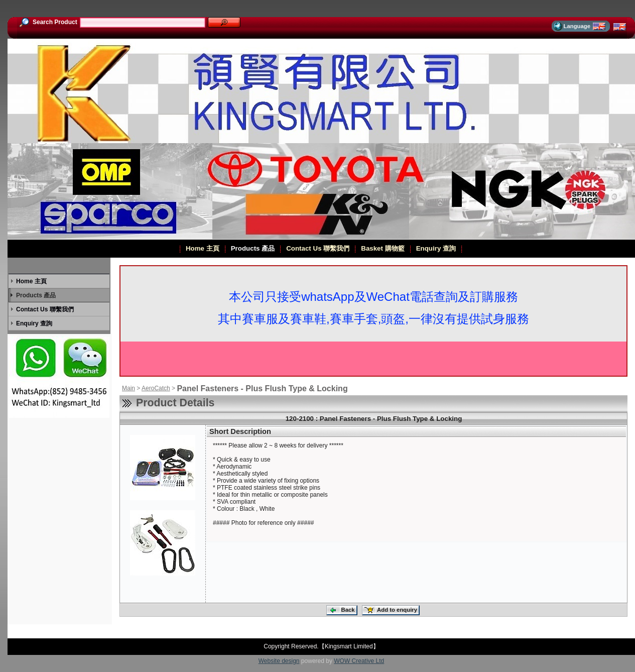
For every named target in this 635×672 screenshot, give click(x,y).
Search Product (48, 22)
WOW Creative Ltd (359, 661)
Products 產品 (252, 249)
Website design (279, 661)
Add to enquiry (390, 610)
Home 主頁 (202, 249)
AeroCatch (156, 388)
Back (341, 610)
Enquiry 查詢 (436, 249)
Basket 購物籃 (382, 249)
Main (129, 388)
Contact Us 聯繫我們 (317, 249)
